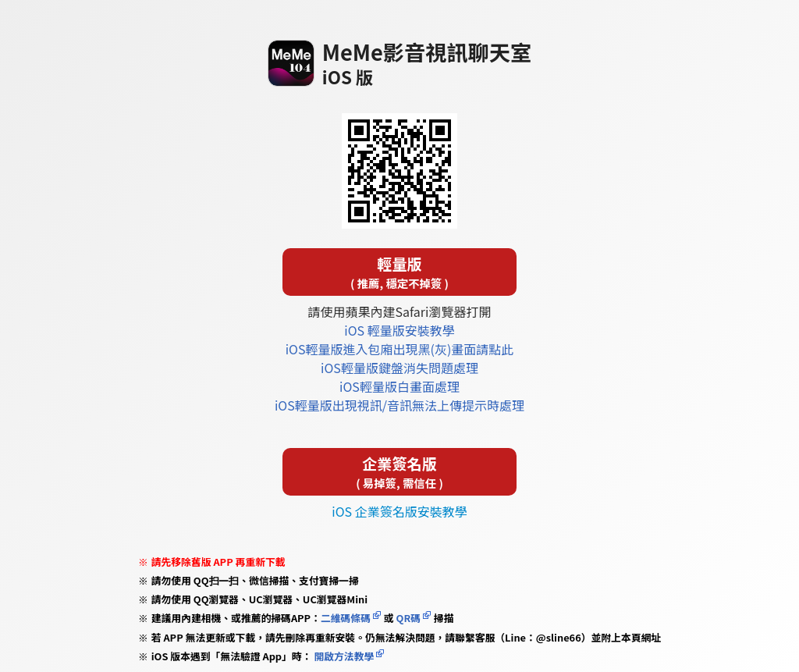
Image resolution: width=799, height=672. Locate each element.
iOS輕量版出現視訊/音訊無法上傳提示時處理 (399, 405)
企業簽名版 (399, 472)
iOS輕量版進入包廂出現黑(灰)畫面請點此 (400, 349)
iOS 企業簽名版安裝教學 (399, 511)
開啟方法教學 (343, 656)
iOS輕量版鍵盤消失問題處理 (399, 368)
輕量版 (399, 272)
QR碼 (408, 618)
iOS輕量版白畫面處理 (399, 386)
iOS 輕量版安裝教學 (399, 330)
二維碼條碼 (346, 618)
